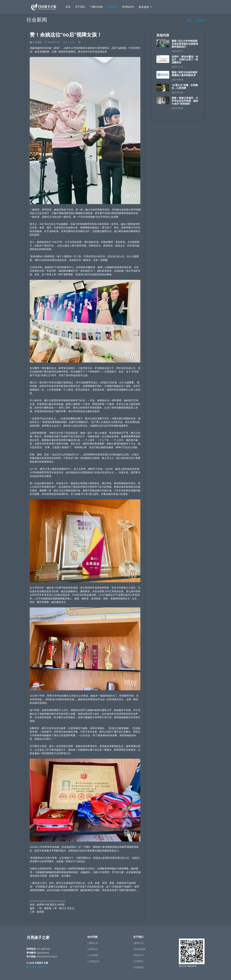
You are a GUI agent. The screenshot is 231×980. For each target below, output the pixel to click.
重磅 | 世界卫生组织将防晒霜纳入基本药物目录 (185, 74)
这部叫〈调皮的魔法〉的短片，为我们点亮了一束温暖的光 (185, 60)
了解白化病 (96, 7)
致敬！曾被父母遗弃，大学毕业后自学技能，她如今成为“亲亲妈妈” (185, 101)
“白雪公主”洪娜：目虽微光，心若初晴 (185, 87)
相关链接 (144, 7)
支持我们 (139, 961)
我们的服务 (140, 949)
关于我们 (80, 7)
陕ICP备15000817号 (36, 967)
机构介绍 (139, 943)
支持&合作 (128, 7)
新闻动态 (112, 7)
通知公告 (93, 943)
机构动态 (93, 949)
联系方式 (139, 955)
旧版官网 (139, 967)
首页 (68, 7)
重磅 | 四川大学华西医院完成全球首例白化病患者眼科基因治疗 (185, 44)
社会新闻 (200, 20)
